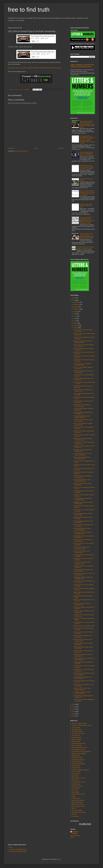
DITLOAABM (75, 780)
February (76, 325)
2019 (74, 300)
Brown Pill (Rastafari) (77, 802)
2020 (74, 298)
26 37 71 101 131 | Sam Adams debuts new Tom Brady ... (84, 345)
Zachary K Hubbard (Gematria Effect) (82, 725)
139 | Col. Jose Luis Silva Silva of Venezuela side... (82, 604)
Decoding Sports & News (78, 782)
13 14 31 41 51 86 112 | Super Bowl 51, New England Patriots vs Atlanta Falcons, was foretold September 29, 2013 (87, 220)
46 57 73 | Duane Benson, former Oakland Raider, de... (82, 480)
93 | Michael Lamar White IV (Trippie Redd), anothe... (83, 503)
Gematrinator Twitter (77, 758)
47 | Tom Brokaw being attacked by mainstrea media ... (82, 499)
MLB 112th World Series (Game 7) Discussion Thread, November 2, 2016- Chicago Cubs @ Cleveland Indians (87, 124)
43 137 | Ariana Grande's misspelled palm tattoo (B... (83, 424)
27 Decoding (75, 816)
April (75, 321)
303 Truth (74, 814)
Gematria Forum (76, 768)
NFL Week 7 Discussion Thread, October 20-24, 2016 (86, 206)
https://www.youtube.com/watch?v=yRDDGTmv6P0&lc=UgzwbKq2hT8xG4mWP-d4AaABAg (35, 68)
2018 (74, 704)
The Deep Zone (76, 735)
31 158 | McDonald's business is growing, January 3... (82, 417)
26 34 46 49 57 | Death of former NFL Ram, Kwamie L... (83, 570)
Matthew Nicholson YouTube (79, 748)
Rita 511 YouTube (77, 740)
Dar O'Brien (75, 790)
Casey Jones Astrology (78, 800)
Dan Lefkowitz (76, 792)
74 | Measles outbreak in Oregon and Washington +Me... (83, 578)
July (75, 314)
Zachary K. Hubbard (75, 833)
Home (36, 148)
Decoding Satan (76, 784)
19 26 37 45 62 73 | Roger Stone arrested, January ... (82, 689)
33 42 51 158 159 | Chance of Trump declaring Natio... (83, 372)
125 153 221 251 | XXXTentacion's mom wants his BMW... (84, 674)
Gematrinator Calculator (78, 760)
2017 (74, 707)
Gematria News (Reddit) (78, 764)
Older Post (61, 148)
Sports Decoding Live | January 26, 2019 (84, 626)
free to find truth (29, 10)
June (75, 316)
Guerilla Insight (76, 756)
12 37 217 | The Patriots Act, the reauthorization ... (82, 552)
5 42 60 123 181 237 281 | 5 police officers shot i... (82, 484)
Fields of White (76, 774)
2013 (74, 716)
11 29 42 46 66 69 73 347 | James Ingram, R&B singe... (82, 454)
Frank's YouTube (76, 772)
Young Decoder (76, 727)
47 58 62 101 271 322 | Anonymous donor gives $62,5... (83, 533)
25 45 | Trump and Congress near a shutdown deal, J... (83, 678)
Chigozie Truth (76, 798)
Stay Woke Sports (77, 738)
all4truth (74, 808)
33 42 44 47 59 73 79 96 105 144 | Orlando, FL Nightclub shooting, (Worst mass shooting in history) (87, 236)
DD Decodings (76, 788)
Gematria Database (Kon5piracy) (80, 770)
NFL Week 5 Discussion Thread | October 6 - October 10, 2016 (85, 248)
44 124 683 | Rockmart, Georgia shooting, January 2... (82, 693)
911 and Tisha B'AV (77, 810)
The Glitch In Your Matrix (78, 733)
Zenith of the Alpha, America (79, 723)
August (76, 312)
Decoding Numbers (77, 786)
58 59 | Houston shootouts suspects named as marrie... (83, 439)
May (75, 319)
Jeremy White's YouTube (78, 750)
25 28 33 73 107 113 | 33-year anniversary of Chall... (81, 548)
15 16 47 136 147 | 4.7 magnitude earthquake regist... (82, 364)
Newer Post (11, 148)
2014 (74, 714)
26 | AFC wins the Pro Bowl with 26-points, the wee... (83, 540)
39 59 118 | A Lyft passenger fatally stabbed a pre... (82, 450)
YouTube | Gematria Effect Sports (18, 849)
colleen (74, 796)
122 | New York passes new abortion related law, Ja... (83, 655)
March (75, 323)
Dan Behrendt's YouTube (78, 794)
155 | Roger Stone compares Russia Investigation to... (83, 413)
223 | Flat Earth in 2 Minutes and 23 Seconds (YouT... (83, 640)
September (77, 309)
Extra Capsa (75, 776)
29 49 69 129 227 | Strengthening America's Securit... (82, 405)
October (76, 307)
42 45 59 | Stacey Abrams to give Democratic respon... (82, 458)
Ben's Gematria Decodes (78, 806)
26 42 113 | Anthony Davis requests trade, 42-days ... (83, 514)
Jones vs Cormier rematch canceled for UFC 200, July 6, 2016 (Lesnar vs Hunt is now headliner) (87, 193)
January (76, 328)
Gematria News (76, 766)
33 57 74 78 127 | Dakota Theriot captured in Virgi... (82, 563)
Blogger (59, 859)
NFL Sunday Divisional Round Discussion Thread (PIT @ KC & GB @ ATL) (87, 167)
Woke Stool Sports (77, 729)
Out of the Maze (76, 741)
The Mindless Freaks (77, 731)
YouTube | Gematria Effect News (18, 851)
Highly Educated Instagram (79, 754)
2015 (74, 711)
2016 (74, 709)
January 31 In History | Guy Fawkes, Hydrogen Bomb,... (83, 342)
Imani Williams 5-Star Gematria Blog (81, 752)
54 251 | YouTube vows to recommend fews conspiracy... (83, 659)
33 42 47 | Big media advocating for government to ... (83, 477)
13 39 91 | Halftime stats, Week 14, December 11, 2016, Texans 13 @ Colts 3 (87, 154)
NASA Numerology (77, 746)
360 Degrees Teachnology (79, 812)
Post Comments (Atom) (21, 151)
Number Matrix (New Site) (79, 744)
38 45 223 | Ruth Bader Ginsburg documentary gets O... (82, 529)
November (77, 305)
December (77, 302)
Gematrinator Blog (77, 762)
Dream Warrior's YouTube (79, 778)
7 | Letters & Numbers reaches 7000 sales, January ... (83, 420)
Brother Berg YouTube (78, 804)
